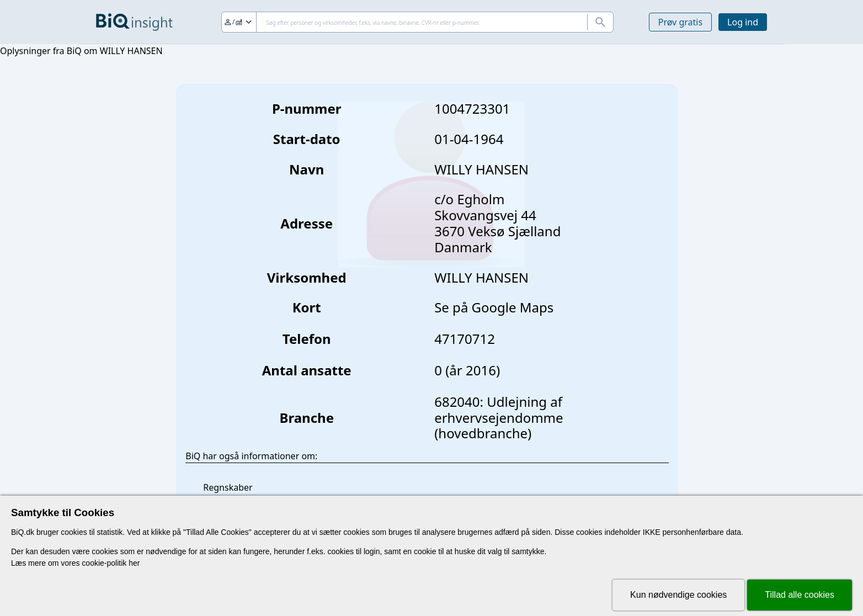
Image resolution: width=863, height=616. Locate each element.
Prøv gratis (680, 22)
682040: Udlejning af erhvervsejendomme (499, 410)
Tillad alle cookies (800, 595)
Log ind (743, 22)
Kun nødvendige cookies (678, 595)
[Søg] (417, 22)
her (134, 563)
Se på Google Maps (494, 307)
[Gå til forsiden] (134, 22)
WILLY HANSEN (481, 277)
